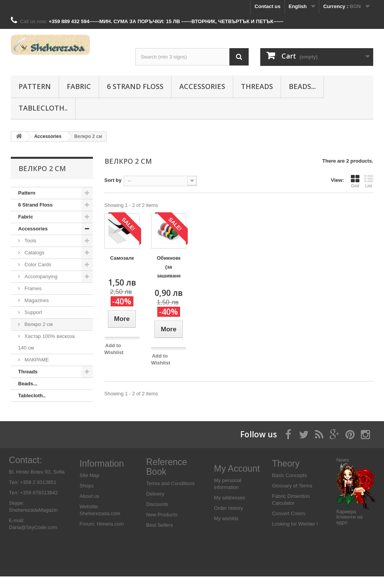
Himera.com (109, 535)
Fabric (79, 86)
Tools (30, 241)
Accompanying (40, 276)
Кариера (346, 523)
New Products (162, 527)
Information (102, 475)
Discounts (157, 516)
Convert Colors (289, 525)
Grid (355, 181)
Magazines (36, 300)
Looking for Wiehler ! (295, 535)
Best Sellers (159, 537)
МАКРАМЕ (36, 360)
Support (33, 312)
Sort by (113, 180)
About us (89, 508)
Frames (32, 288)
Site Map (89, 487)
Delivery (155, 506)
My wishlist (226, 530)
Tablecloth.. (43, 108)
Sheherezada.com (100, 525)
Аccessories (202, 86)
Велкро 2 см (38, 324)
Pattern (35, 86)
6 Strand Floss (135, 86)
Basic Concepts (289, 487)
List (369, 181)
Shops (87, 497)
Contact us (267, 6)
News (343, 471)
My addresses (230, 510)
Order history (228, 520)
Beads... (302, 86)
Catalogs (34, 253)
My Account (237, 480)
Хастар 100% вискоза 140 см (46, 342)
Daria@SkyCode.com (33, 539)
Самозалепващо (122, 258)
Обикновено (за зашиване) (169, 267)
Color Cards (37, 265)
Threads (257, 86)
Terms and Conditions (170, 495)
